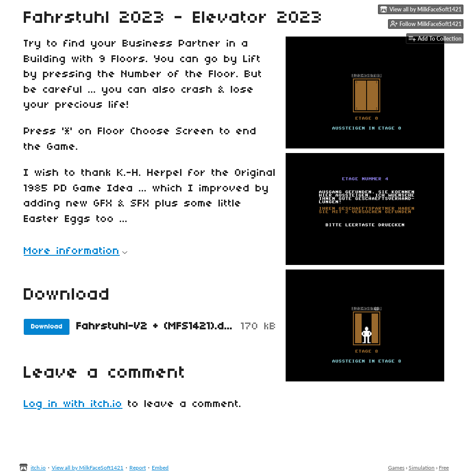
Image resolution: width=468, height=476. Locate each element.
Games (396, 468)
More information (76, 251)
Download (47, 327)
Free (444, 468)
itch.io (38, 468)
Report (138, 468)
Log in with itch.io (73, 404)
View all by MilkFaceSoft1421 (88, 468)
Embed (160, 468)
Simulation (422, 468)
